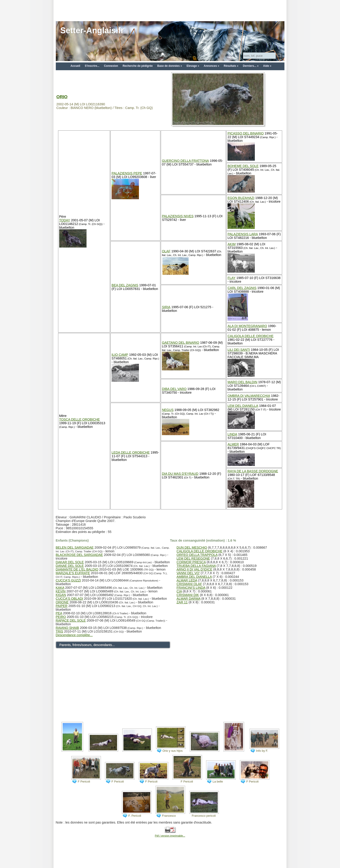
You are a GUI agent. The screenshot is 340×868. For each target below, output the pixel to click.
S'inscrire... (92, 66)
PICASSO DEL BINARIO (246, 133)
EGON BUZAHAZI (241, 198)
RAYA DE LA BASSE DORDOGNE (253, 471)
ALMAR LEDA (187, 580)
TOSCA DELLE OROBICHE (80, 419)
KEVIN (61, 591)
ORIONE (62, 602)
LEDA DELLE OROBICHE (131, 452)
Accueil (75, 66)
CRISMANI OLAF (189, 584)
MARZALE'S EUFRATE (73, 573)
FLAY (231, 278)
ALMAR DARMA (188, 599)
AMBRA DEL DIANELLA (194, 577)
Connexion (111, 66)
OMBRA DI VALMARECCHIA (249, 396)
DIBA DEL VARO (174, 389)
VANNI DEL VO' (188, 573)
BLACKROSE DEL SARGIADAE (79, 555)
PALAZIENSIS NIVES (178, 216)
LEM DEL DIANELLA (243, 406)
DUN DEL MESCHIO (192, 548)
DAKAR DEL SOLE (70, 562)
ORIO (62, 97)
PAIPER (62, 606)
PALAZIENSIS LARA (243, 234)
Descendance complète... (74, 635)
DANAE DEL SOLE (70, 566)
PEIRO (61, 617)
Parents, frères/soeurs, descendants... (87, 645)
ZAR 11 (182, 602)
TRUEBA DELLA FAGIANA (196, 566)
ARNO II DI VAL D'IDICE (194, 569)
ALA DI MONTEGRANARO (247, 326)
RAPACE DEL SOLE (71, 620)
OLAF (166, 251)
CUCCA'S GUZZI (68, 580)
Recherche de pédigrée (138, 66)
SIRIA (166, 307)
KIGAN (61, 595)
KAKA (60, 588)
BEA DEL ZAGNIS (125, 285)
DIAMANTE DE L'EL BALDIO (77, 569)
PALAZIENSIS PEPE (127, 173)
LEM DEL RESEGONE (193, 558)
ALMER (233, 444)
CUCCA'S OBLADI (69, 599)
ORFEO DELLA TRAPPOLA (197, 555)
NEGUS (168, 410)
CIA (179, 591)
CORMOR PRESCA (191, 562)
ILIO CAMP (120, 355)
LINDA (232, 434)
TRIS (60, 631)
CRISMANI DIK (188, 595)
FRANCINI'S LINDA (191, 588)
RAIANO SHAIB (67, 628)
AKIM (231, 244)
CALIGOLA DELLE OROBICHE (251, 336)
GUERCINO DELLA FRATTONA (185, 161)
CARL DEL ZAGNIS (242, 288)
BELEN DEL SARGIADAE (75, 548)
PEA (59, 613)
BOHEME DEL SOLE (243, 166)
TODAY (65, 220)
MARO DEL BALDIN (242, 382)
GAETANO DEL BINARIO (181, 343)
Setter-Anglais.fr (92, 30)
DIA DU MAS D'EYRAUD (180, 474)
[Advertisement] (170, 10)
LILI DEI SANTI (239, 350)
